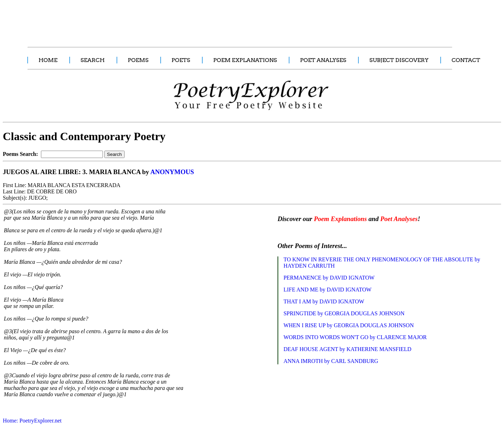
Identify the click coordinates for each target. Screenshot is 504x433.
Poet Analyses (399, 219)
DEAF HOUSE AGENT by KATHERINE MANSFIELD (347, 349)
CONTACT (466, 60)
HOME (48, 60)
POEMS (138, 60)
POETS (181, 60)
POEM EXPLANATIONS (245, 60)
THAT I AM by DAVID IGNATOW (324, 301)
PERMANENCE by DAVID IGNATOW (329, 278)
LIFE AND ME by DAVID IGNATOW (327, 290)
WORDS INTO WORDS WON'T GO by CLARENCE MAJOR (355, 337)
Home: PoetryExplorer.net (32, 421)
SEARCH (93, 60)
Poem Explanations (340, 219)
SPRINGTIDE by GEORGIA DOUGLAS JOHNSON (344, 313)
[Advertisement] (131, 20)
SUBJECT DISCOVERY (399, 60)
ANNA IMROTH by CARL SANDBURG (331, 361)
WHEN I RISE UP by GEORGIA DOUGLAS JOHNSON (349, 325)
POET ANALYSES (323, 60)
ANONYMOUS (172, 172)
